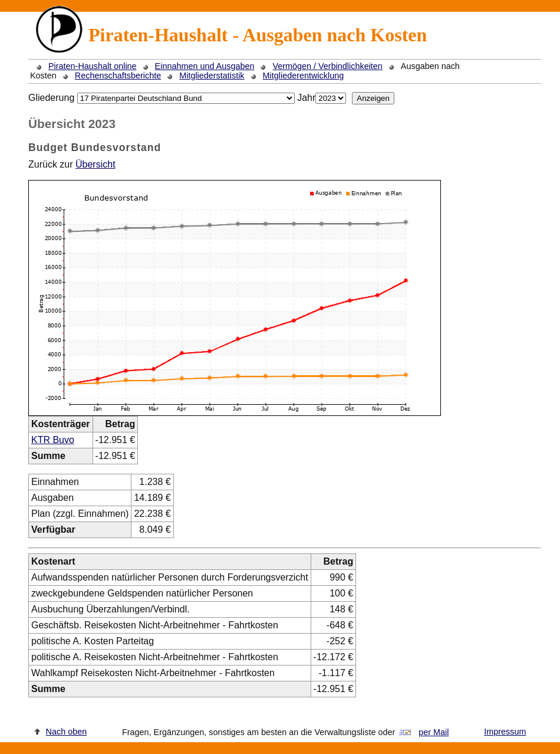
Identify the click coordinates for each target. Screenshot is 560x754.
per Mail (434, 732)
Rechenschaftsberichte (118, 76)
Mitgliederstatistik (212, 76)
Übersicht (95, 164)
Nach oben (67, 732)
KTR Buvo (53, 440)
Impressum (505, 732)
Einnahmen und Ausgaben (205, 66)
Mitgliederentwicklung (304, 76)
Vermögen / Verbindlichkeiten (327, 66)
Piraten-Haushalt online (93, 66)
